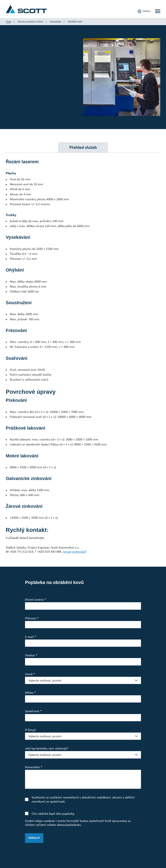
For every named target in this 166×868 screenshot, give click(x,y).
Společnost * (33, 711)
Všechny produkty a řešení (30, 22)
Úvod (8, 22)
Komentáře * (34, 767)
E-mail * (31, 637)
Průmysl (30, 730)
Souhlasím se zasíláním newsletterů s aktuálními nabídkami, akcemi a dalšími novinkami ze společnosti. (83, 799)
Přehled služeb (83, 147)
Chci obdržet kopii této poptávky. (53, 814)
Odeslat (34, 838)
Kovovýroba (56, 22)
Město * (30, 693)
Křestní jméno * (35, 599)
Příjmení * (32, 618)
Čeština (144, 11)
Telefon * (31, 655)
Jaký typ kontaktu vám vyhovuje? (47, 748)
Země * (30, 674)
